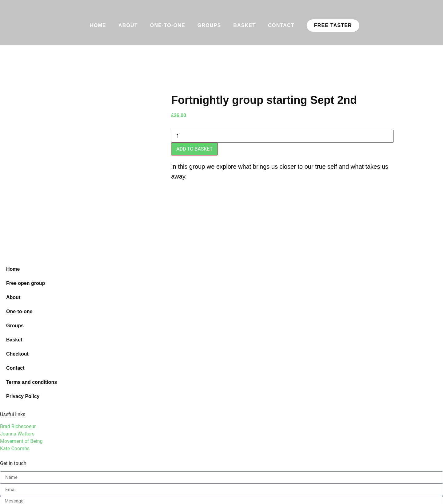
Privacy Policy (23, 396)
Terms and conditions (32, 382)
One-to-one (168, 25)
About (128, 25)
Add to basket (194, 149)
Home (98, 25)
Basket (244, 25)
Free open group (26, 283)
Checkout (17, 354)
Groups (209, 25)
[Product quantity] (282, 136)
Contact (281, 25)
